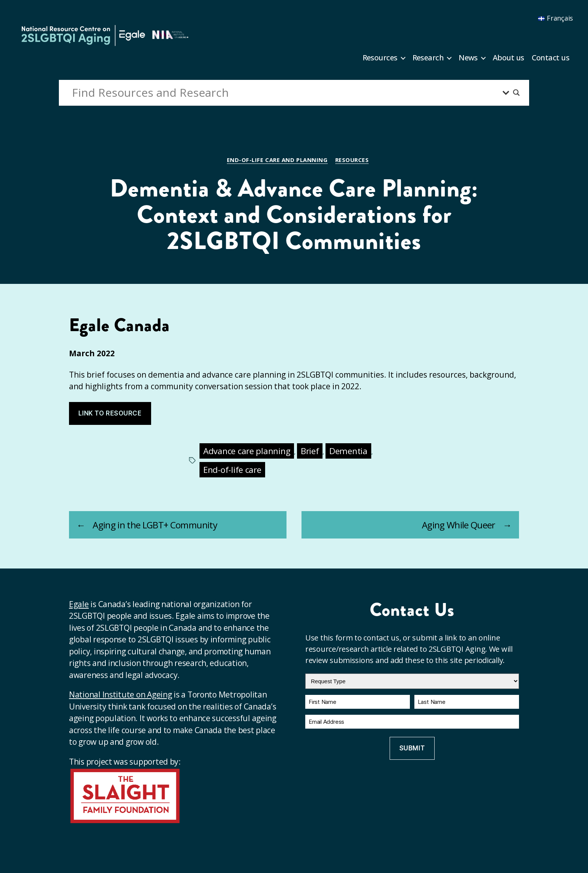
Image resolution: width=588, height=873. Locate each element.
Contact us (550, 58)
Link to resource (110, 413)
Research (428, 58)
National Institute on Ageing (120, 694)
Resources (380, 58)
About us (508, 58)
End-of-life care (232, 470)
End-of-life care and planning (277, 160)
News (468, 58)
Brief (310, 451)
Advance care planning (247, 451)
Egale (79, 604)
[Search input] (285, 93)
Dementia (348, 451)
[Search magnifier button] (516, 93)
